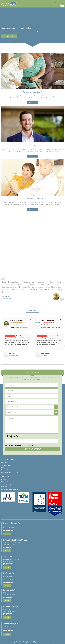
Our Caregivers (6, 465)
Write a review (24, 327)
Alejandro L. (46, 354)
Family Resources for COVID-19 (10, 472)
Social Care (5, 482)
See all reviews (14, 327)
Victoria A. (13, 354)
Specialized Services (7, 484)
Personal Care (5, 479)
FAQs (3, 468)
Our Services (5, 463)
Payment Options (6, 470)
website (7, 551)
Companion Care (6, 487)
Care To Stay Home (17, 320)
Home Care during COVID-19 (10, 489)
